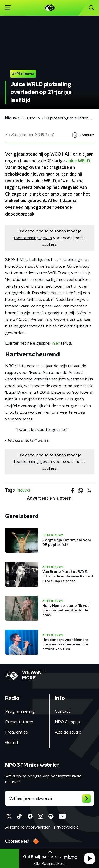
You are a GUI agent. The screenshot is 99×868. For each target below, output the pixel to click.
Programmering (20, 711)
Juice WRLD (78, 161)
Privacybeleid (66, 827)
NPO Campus (67, 722)
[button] (89, 858)
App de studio (68, 732)
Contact (62, 711)
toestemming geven (33, 238)
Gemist (12, 743)
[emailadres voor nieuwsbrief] (49, 798)
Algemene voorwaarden (28, 827)
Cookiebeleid (17, 841)
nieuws (24, 490)
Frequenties (16, 732)
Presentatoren (19, 722)
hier (56, 343)
